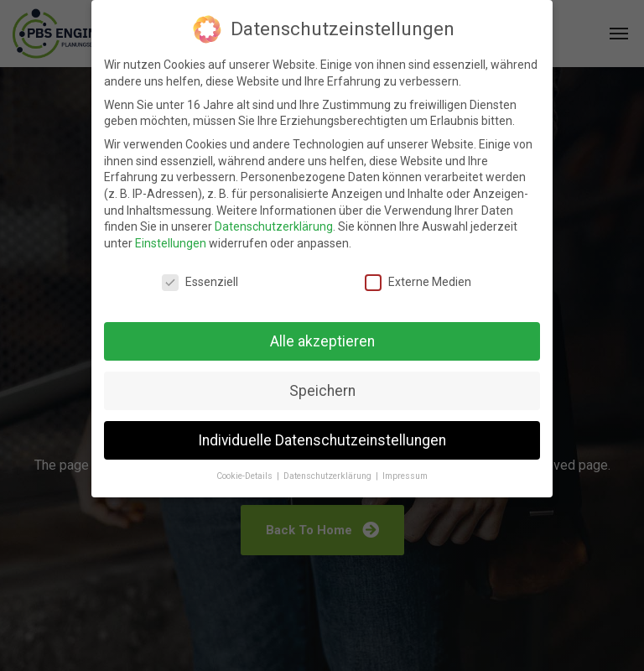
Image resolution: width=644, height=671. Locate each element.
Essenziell (200, 282)
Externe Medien (418, 282)
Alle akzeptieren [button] (322, 341)
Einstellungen (171, 243)
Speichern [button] (322, 391)
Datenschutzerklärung (274, 226)
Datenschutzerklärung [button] (329, 476)
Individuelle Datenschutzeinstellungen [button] (322, 440)
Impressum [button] (405, 476)
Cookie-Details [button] (246, 476)
